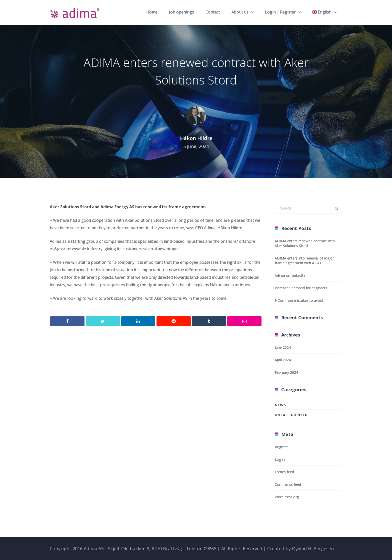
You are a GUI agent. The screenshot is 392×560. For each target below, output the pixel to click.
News (280, 405)
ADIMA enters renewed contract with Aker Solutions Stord (305, 243)
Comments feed (288, 484)
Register (281, 447)
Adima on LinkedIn (290, 275)
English (322, 12)
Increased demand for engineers (301, 288)
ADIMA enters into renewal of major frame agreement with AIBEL (304, 260)
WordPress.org (287, 497)
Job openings (181, 12)
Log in (280, 459)
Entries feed (284, 472)
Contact (213, 12)
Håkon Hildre (196, 138)
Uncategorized (291, 415)
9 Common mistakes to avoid (299, 300)
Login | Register (280, 12)
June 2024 (283, 347)
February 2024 (286, 372)
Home (152, 12)
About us (240, 12)
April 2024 (283, 360)
